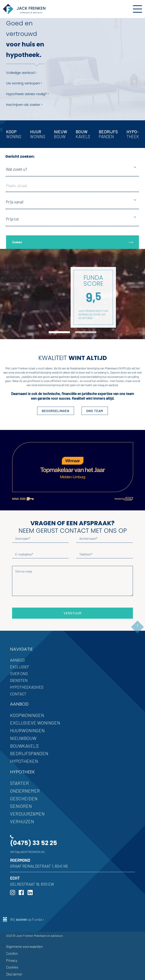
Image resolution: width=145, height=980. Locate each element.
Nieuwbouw (23, 738)
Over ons (19, 673)
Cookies (12, 967)
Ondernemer (25, 791)
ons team (95, 411)
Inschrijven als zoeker (24, 104)
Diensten (19, 680)
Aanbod (17, 660)
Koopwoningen (27, 715)
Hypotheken (24, 761)
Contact (18, 694)
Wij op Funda (24, 919)
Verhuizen (22, 821)
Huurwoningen (27, 730)
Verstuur (73, 613)
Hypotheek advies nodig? (27, 94)
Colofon (12, 953)
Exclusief (20, 667)
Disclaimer (14, 974)
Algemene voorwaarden (24, 946)
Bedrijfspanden (29, 753)
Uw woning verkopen (24, 83)
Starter (19, 783)
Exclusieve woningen (35, 723)
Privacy (12, 960)
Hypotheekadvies (27, 687)
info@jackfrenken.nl (28, 852)
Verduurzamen (27, 814)
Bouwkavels (24, 746)
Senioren (21, 806)
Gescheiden (24, 798)
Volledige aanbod (21, 72)
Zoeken (72, 242)
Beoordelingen (56, 411)
